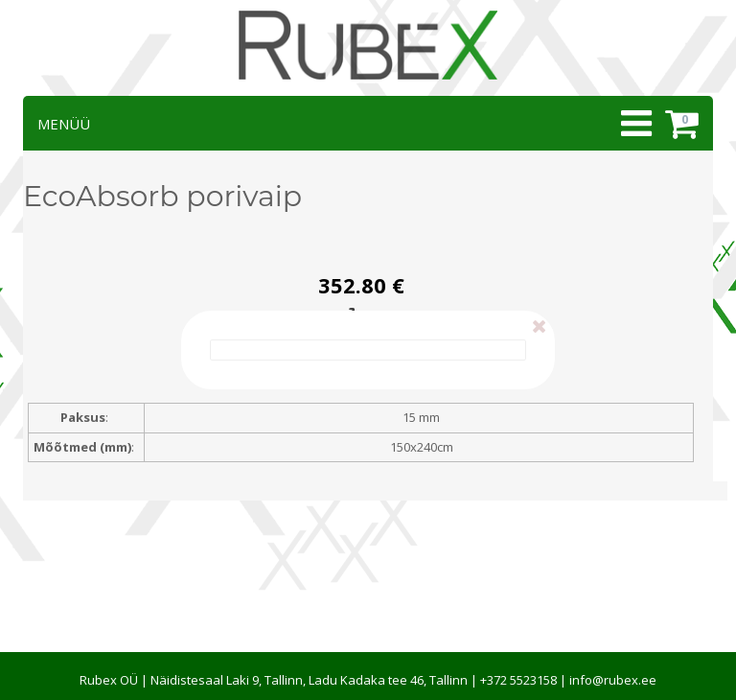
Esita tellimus (361, 317)
